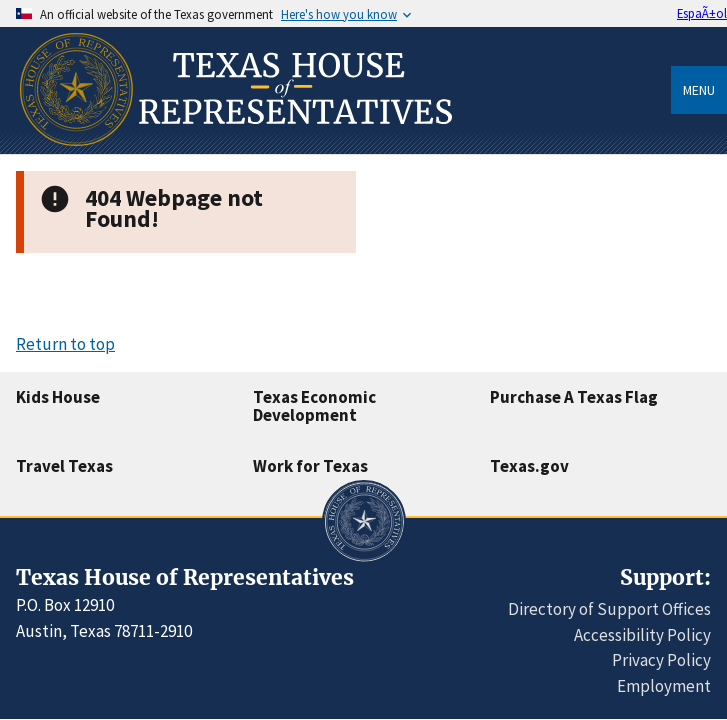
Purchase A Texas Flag (574, 397)
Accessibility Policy (642, 635)
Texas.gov (529, 466)
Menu (699, 90)
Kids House (58, 397)
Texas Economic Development (314, 406)
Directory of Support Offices (609, 609)
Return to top (65, 344)
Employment (664, 686)
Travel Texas (64, 466)
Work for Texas (310, 466)
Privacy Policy (661, 660)
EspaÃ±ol (702, 13)
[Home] (234, 146)
